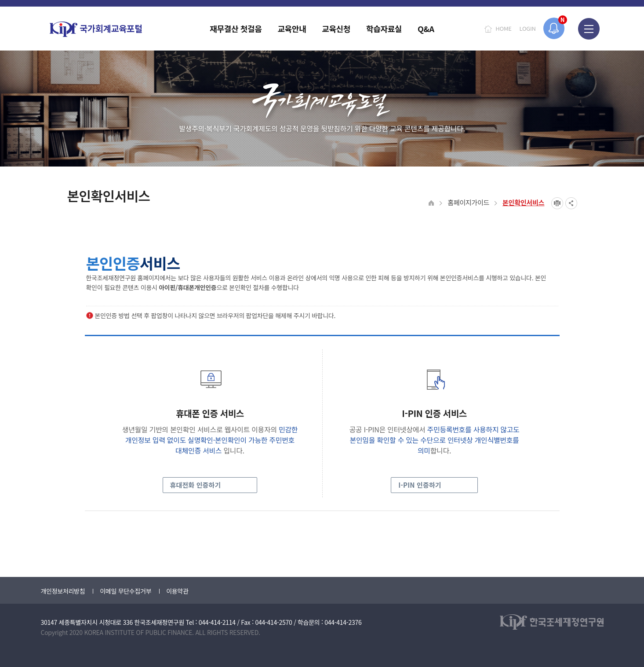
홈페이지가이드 (468, 202)
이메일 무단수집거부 (126, 591)
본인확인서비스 (524, 202)
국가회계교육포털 (96, 29)
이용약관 (177, 591)
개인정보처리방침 (63, 591)
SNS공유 (571, 203)
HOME (503, 28)
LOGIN (528, 28)
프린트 (557, 203)
